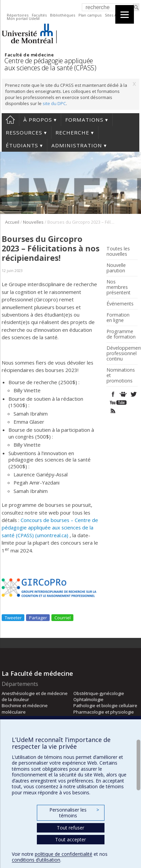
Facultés (39, 15)
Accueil (10, 120)
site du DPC (54, 103)
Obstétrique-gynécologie (99, 693)
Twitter (133, 394)
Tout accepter (70, 839)
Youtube (119, 403)
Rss (113, 411)
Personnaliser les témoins (74, 813)
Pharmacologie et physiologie (104, 712)
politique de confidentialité (64, 854)
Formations (84, 120)
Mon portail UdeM (23, 18)
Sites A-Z (113, 15)
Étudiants (22, 145)
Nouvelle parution (116, 268)
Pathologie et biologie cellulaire (105, 705)
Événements (120, 304)
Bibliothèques (63, 15)
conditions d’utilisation (36, 860)
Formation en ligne (118, 318)
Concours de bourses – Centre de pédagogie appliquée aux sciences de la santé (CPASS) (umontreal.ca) (50, 528)
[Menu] (125, 14)
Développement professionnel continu (121, 353)
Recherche (72, 132)
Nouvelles (33, 222)
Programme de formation (121, 334)
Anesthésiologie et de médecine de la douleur (35, 696)
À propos (38, 120)
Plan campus (90, 15)
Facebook (113, 394)
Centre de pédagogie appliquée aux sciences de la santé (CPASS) (50, 64)
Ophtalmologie (88, 699)
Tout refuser (70, 828)
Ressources (24, 132)
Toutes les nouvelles (118, 251)
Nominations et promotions (121, 375)
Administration (77, 145)
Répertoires (18, 15)
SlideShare (123, 394)
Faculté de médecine (29, 55)
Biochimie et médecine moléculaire (25, 709)
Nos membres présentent (119, 287)
